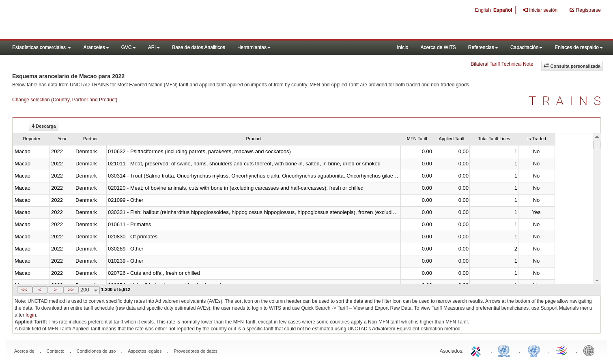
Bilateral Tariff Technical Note (502, 64)
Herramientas (254, 47)
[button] (25, 290)
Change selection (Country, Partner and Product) (65, 100)
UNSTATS (534, 350)
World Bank (591, 350)
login (31, 315)
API (154, 47)
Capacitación (526, 47)
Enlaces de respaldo (579, 47)
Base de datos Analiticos (199, 47)
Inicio (402, 47)
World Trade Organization (562, 350)
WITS (81, 20)
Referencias (483, 47)
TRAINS (568, 101)
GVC (129, 47)
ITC (477, 350)
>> (70, 290)
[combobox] (89, 290)
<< (24, 290)
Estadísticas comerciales (42, 47)
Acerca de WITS (438, 47)
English (483, 10)
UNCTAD (505, 350)
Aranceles (96, 47)
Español (503, 10)
